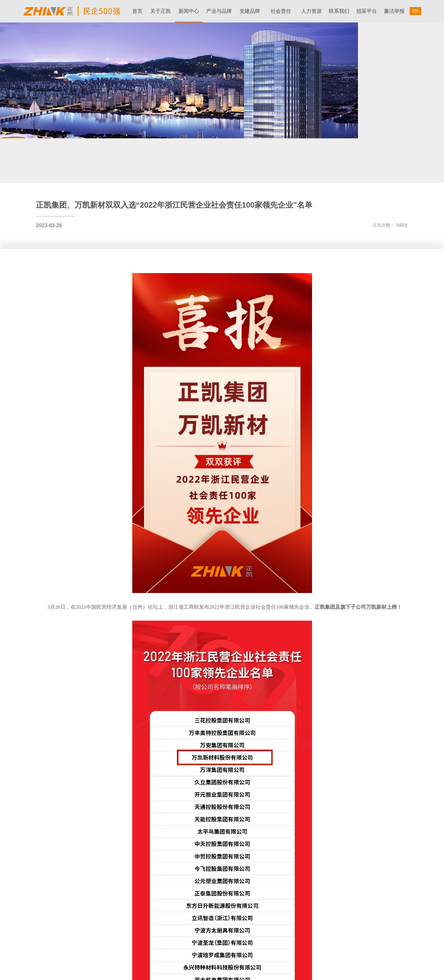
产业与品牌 (219, 11)
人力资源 (311, 11)
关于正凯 (161, 11)
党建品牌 (250, 11)
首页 (137, 11)
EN (415, 11)
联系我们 (339, 11)
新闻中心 (189, 11)
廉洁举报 (394, 11)
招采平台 (367, 11)
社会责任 (281, 11)
